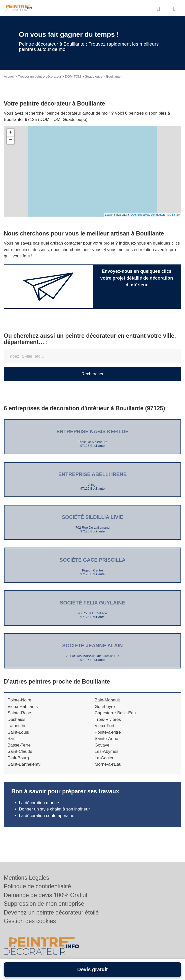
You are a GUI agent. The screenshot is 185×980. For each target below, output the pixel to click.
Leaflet (109, 215)
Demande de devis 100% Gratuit (46, 895)
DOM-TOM (73, 76)
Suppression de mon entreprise (44, 904)
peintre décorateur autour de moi (78, 113)
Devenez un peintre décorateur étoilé (51, 913)
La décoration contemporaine (47, 816)
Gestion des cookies (30, 921)
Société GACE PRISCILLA (92, 560)
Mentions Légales (26, 878)
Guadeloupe (94, 76)
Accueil (9, 76)
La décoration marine (39, 803)
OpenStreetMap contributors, (149, 215)
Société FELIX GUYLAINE (92, 603)
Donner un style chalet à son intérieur (54, 809)
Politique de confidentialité (37, 886)
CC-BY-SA (173, 215)
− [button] (11, 140)
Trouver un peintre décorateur (40, 76)
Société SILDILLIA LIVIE (93, 517)
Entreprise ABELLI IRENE (93, 474)
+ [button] (11, 133)
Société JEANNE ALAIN (92, 646)
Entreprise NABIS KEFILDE (92, 431)
